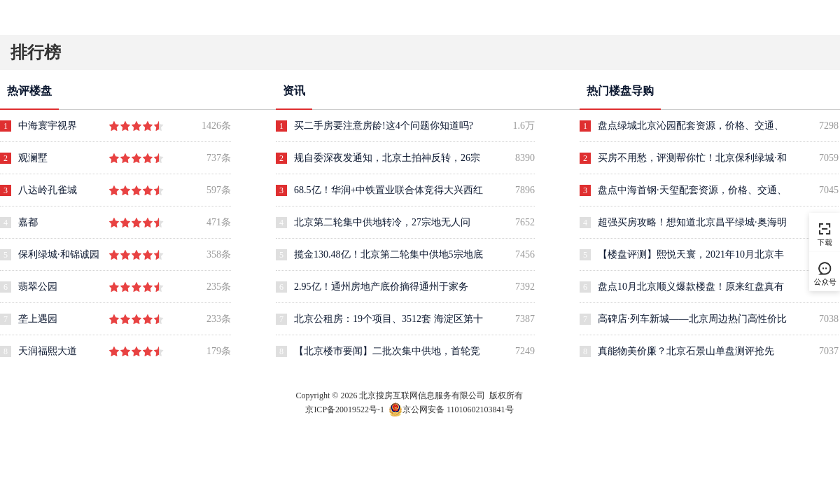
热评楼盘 (29, 91)
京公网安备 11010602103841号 (451, 408)
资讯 (294, 91)
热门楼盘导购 (620, 91)
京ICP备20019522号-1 (345, 409)
